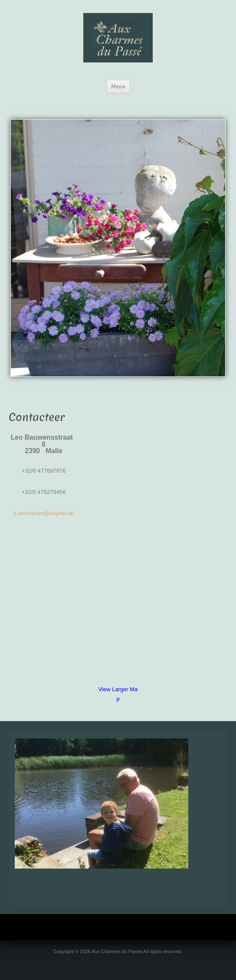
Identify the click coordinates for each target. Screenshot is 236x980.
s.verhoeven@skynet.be (44, 513)
